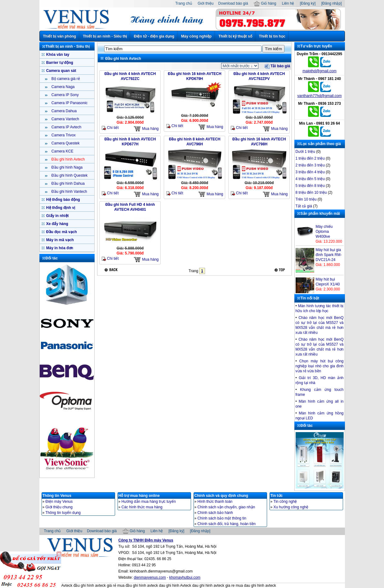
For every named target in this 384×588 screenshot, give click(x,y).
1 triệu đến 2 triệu (310, 158)
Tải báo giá (277, 66)
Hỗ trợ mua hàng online (139, 496)
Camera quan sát (61, 71)
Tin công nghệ (285, 502)
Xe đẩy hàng (57, 224)
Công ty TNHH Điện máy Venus (146, 540)
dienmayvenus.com (150, 577)
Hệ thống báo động (63, 200)
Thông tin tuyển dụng (63, 513)
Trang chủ (184, 3)
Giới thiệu (205, 3)
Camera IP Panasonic (69, 103)
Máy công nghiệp (196, 36)
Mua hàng (146, 129)
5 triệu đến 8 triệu (310, 186)
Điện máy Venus (59, 502)
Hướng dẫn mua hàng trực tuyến (149, 502)
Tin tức (277, 496)
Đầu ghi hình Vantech (69, 192)
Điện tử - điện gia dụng (154, 36)
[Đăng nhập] (332, 3)
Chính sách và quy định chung (221, 496)
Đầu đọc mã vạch (61, 232)
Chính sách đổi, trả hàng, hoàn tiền (227, 524)
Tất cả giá (304, 206)
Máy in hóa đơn (59, 248)
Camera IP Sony (65, 95)
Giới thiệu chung (59, 507)
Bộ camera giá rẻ (65, 79)
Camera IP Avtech (66, 127)
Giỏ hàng (265, 3)
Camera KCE (62, 151)
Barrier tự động (59, 63)
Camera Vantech (65, 119)
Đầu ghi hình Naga (67, 167)
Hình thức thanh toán (215, 502)
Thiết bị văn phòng (60, 36)
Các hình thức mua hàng (142, 507)
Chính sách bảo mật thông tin (222, 518)
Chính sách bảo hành (215, 513)
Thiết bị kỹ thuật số (235, 36)
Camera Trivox (63, 135)
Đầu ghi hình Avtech (68, 159)
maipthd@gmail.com (319, 71)
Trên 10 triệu (306, 199)
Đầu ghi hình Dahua (68, 183)
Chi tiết (110, 128)
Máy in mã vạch (60, 240)
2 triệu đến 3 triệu (310, 165)
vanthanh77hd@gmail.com (320, 96)
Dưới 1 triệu (305, 152)
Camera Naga (63, 87)
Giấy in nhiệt (57, 216)
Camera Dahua (64, 111)
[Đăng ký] (308, 3)
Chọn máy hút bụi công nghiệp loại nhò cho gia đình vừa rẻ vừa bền (320, 366)
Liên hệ (288, 3)
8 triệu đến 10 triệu (311, 192)
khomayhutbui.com (185, 577)
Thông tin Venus (57, 496)
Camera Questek (65, 143)
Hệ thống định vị (60, 208)
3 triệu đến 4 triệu (310, 172)
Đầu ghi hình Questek (69, 175)
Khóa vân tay (57, 55)
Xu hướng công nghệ (291, 507)
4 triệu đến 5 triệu (310, 179)
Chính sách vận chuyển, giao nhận (226, 507)
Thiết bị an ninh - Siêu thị (105, 36)
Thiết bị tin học (272, 36)
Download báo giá (233, 3)
